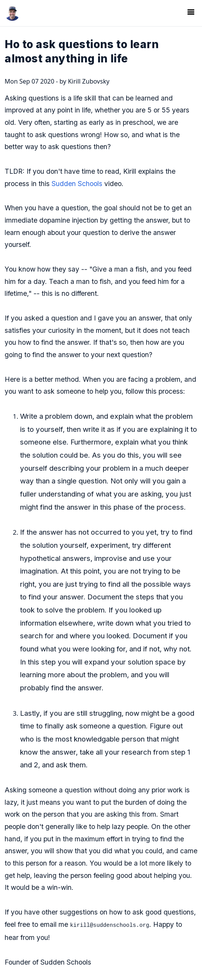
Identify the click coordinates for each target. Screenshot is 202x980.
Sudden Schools (77, 184)
